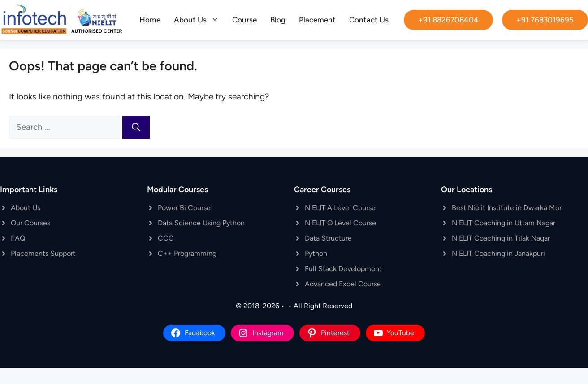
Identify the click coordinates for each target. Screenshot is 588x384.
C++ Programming (187, 253)
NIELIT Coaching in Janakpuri (498, 253)
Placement (317, 20)
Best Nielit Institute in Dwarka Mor (507, 208)
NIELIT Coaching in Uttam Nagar (504, 223)
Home (150, 20)
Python (316, 253)
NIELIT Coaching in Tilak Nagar (501, 238)
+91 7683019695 (545, 20)
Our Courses (30, 223)
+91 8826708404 (448, 20)
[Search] (136, 127)
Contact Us (369, 20)
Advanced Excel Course (343, 284)
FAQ (18, 238)
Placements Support (43, 253)
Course (244, 20)
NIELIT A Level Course (340, 208)
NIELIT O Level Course (340, 223)
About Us (200, 20)
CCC (166, 238)
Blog (278, 20)
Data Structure (328, 238)
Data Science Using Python (201, 223)
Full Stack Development (343, 269)
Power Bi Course (184, 208)
